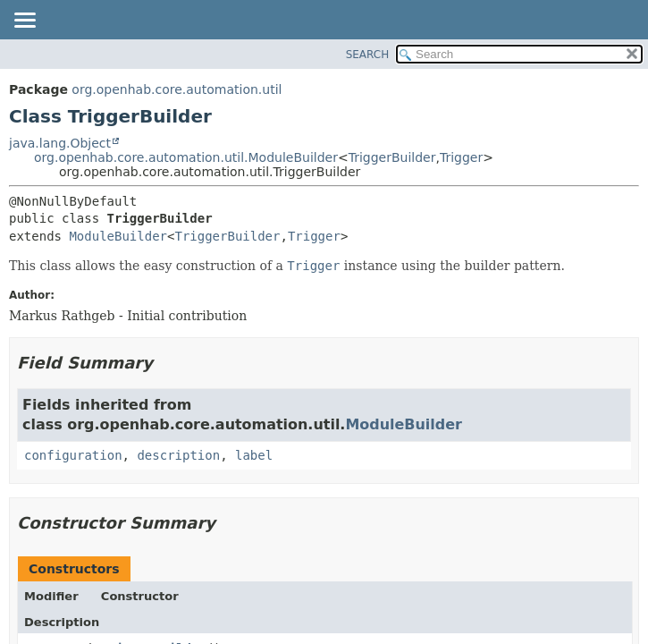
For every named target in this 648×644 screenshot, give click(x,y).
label (254, 455)
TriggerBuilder (392, 157)
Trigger (461, 157)
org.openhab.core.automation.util (177, 89)
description (178, 455)
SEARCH (368, 55)
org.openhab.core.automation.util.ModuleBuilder (186, 157)
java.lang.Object (60, 143)
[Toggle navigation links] (24, 21)
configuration (73, 455)
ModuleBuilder (118, 236)
